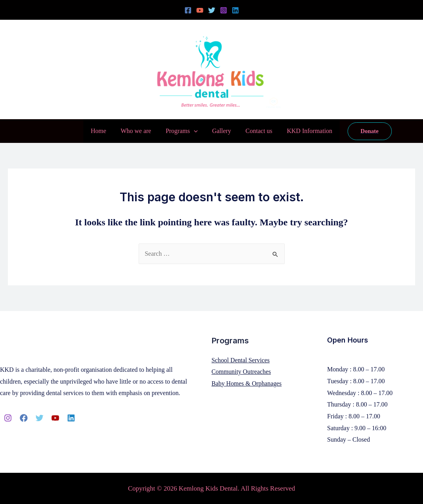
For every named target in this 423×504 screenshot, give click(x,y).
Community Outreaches (242, 372)
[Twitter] (212, 10)
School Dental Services (241, 360)
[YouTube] (200, 10)
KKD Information (305, 131)
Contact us (256, 131)
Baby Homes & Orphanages (247, 383)
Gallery (221, 131)
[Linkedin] (235, 10)
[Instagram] (224, 10)
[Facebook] (188, 10)
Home (103, 131)
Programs (183, 131)
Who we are (138, 131)
